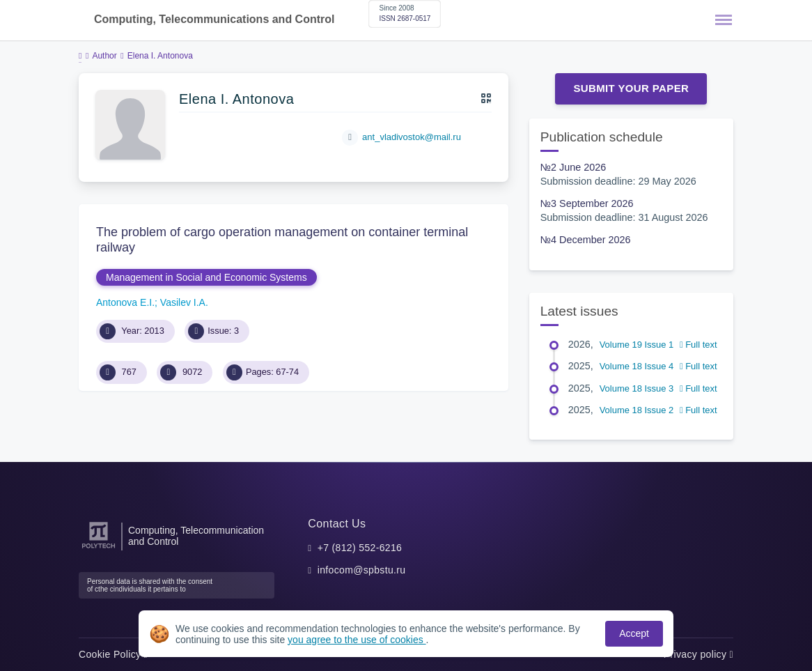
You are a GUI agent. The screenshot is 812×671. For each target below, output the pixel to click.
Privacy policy (698, 654)
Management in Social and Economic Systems (206, 277)
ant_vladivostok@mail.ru (412, 137)
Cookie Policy (113, 654)
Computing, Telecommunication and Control (196, 536)
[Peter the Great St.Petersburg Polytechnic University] (99, 549)
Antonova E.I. (125, 302)
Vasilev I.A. (184, 302)
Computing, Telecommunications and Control (214, 19)
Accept (634, 633)
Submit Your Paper (631, 88)
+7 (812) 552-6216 (360, 548)
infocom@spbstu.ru (362, 570)
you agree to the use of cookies (357, 640)
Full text (698, 345)
